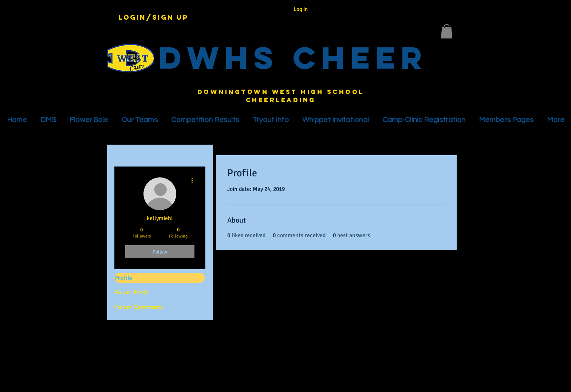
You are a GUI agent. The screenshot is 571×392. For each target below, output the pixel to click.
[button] (447, 31)
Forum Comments (139, 307)
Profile (123, 278)
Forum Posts (131, 292)
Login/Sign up (153, 17)
